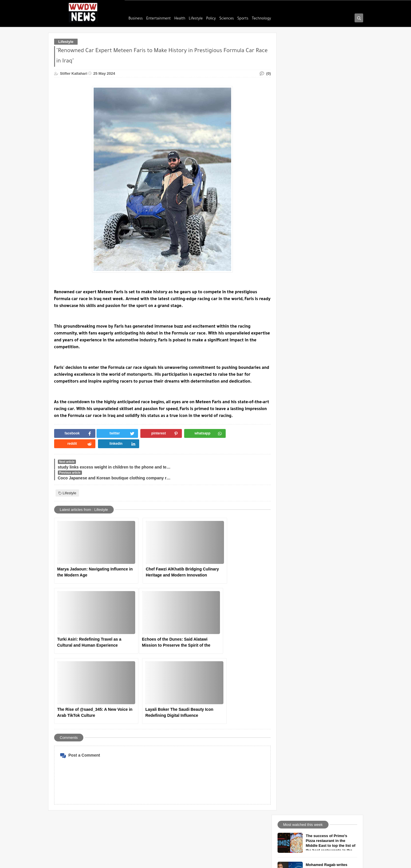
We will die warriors (120, 860)
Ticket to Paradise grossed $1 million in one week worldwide (330, 320)
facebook (171, 742)
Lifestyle (196, 19)
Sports (243, 19)
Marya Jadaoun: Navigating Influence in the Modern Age (84, 552)
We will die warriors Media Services (192, 786)
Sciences (227, 19)
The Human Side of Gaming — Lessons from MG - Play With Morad (331, 262)
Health (180, 19)
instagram (171, 751)
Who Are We (65, 742)
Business (136, 19)
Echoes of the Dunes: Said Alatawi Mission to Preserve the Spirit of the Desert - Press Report (86, 622)
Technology (261, 19)
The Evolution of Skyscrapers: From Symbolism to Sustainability (331, 291)
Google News (174, 778)
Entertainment (158, 19)
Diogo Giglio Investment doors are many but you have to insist (328, 175)
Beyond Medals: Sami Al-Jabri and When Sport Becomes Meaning (328, 146)
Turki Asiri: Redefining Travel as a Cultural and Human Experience (226, 552)
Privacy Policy (67, 769)
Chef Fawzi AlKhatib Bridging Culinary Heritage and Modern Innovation (156, 552)
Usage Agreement (70, 760)
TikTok (168, 760)
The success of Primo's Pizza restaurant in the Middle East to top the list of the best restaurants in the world (331, 64)
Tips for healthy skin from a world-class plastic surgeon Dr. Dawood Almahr (331, 233)
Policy (211, 19)
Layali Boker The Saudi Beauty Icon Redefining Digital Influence (227, 622)
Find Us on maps (177, 769)
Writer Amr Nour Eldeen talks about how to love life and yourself (330, 204)
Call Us (61, 751)
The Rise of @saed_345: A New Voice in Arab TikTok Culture (157, 622)
